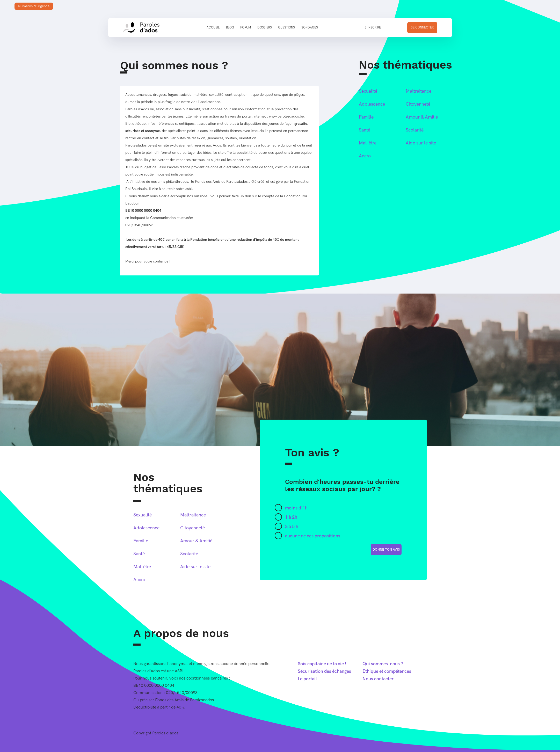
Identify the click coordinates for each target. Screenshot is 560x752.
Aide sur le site (421, 143)
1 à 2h (291, 517)
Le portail (307, 679)
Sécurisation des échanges (324, 671)
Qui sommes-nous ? (383, 664)
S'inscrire (373, 28)
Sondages (310, 28)
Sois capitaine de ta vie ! (322, 664)
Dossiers (265, 28)
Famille (366, 117)
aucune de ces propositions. (313, 536)
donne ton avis (386, 550)
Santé (365, 130)
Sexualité (368, 91)
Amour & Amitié (422, 117)
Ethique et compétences (387, 671)
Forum (246, 28)
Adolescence (372, 104)
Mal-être (368, 143)
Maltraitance (419, 91)
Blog (230, 28)
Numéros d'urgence (34, 6)
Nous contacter (378, 679)
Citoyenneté (418, 104)
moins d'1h (296, 508)
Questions (286, 28)
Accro (365, 156)
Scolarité (415, 130)
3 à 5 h (292, 527)
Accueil (213, 28)
